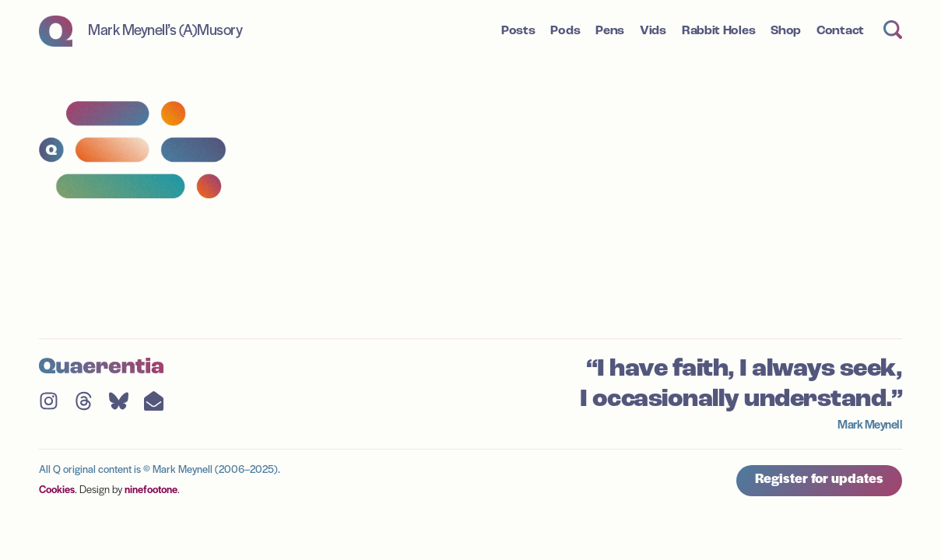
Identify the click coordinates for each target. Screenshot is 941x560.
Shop (786, 31)
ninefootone (151, 490)
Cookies (57, 490)
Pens (610, 31)
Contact (840, 31)
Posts (518, 31)
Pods (565, 31)
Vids (653, 31)
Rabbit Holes (718, 31)
